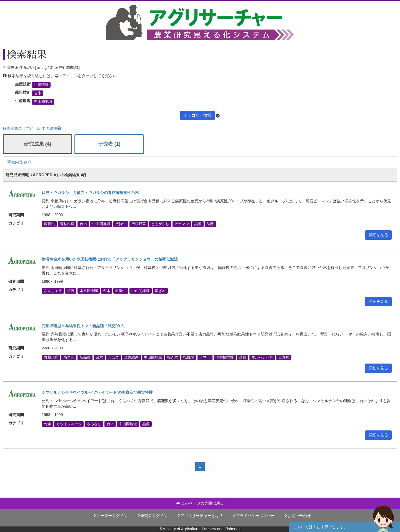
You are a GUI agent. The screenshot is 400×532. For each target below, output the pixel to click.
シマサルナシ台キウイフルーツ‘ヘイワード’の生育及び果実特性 (97, 392)
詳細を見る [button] (378, 235)
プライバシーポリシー (253, 516)
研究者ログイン (152, 516)
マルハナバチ (262, 357)
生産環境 (41, 85)
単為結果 (131, 357)
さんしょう (53, 291)
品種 (198, 224)
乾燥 (47, 424)
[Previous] (191, 467)
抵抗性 (121, 224)
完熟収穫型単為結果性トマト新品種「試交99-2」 (84, 326)
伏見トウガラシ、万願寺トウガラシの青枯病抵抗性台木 (90, 193)
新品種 (85, 357)
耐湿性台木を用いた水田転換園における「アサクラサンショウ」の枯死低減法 (110, 259)
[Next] (209, 467)
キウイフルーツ (69, 424)
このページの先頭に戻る (200, 503)
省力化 (69, 357)
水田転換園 (89, 291)
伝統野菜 (139, 224)
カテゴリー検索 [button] (197, 115)
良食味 (284, 357)
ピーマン (182, 224)
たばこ (113, 357)
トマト (205, 357)
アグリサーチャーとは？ (200, 516)
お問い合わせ (297, 516)
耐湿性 (121, 291)
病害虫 (49, 224)
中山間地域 (43, 102)
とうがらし (160, 224)
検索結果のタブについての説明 (32, 128)
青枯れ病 (67, 224)
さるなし (94, 424)
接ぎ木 (160, 291)
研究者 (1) (109, 144)
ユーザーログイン (110, 516)
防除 (210, 224)
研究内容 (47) (19, 162)
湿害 (71, 291)
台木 (38, 93)
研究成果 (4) (38, 144)
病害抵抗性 (225, 357)
